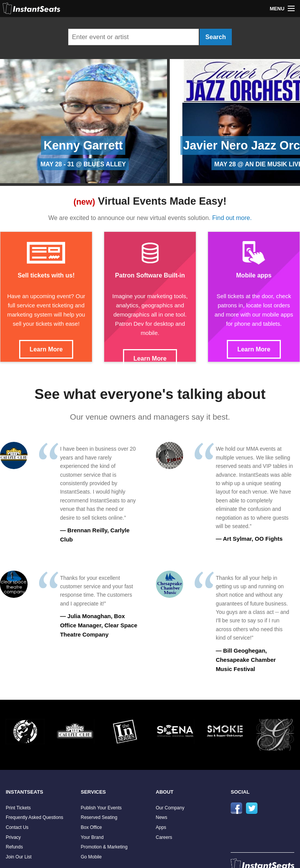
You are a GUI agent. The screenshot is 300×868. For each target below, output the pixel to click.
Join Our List (19, 857)
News (162, 817)
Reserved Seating (99, 817)
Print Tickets (18, 808)
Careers (164, 837)
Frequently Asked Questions (34, 817)
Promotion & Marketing (104, 847)
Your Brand (92, 837)
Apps (161, 827)
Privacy (13, 837)
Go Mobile (91, 857)
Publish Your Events (101, 808)
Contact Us (17, 827)
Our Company (170, 808)
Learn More (46, 349)
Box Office (91, 827)
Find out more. (232, 218)
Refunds (14, 847)
